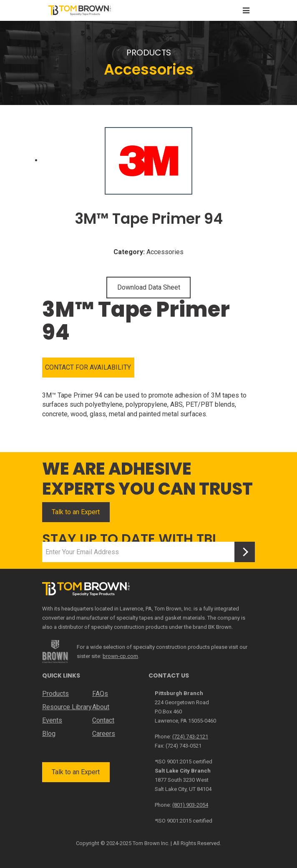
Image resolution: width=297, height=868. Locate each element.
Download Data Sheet (149, 287)
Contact (103, 720)
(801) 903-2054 (190, 805)
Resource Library (67, 707)
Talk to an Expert (76, 512)
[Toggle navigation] (246, 11)
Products (55, 694)
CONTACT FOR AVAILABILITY (88, 367)
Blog (49, 734)
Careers (104, 734)
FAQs (100, 694)
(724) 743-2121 (190, 737)
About (101, 707)
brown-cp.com (120, 656)
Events (52, 720)
